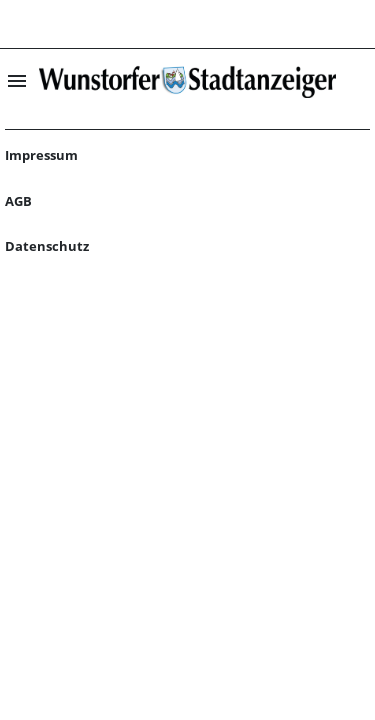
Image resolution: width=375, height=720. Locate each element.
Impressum (41, 155)
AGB (18, 201)
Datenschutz (47, 246)
